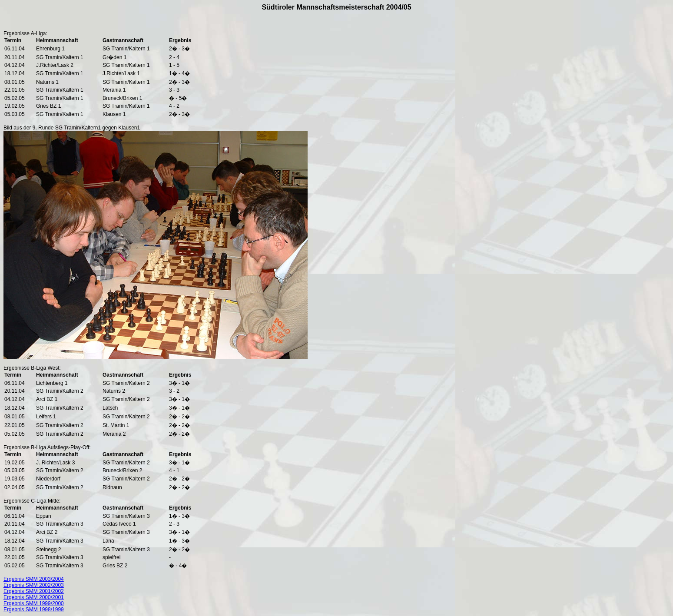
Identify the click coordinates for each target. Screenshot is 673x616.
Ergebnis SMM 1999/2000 (34, 603)
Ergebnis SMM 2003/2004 (34, 579)
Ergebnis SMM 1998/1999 (34, 609)
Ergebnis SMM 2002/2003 (34, 585)
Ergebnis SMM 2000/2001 (34, 597)
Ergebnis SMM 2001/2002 (34, 591)
